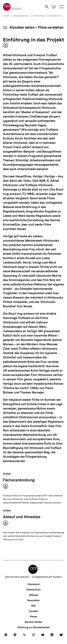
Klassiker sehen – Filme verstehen (36, 27)
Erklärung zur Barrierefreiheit (33, 627)
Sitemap (33, 595)
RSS (34, 606)
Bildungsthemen (21, 16)
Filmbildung (39, 16)
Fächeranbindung (19, 480)
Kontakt (33, 611)
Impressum (33, 584)
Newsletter (33, 600)
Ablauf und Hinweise (22, 517)
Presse (33, 617)
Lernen (6, 16)
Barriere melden (33, 622)
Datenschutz (33, 590)
